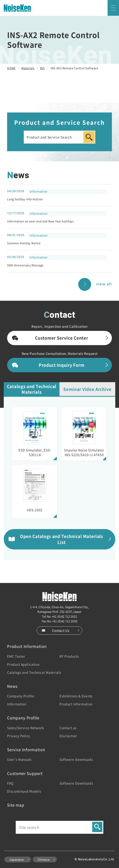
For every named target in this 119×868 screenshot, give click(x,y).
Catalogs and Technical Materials (32, 389)
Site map (16, 805)
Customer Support (25, 773)
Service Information (26, 750)
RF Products (69, 656)
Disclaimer (68, 736)
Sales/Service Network (26, 728)
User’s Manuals (19, 759)
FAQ (10, 783)
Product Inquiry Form (62, 365)
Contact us (68, 728)
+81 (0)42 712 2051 (65, 616)
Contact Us (61, 630)
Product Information (27, 646)
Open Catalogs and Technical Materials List (62, 539)
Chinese (44, 860)
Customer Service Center (61, 338)
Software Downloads (76, 783)
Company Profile (21, 696)
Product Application (23, 664)
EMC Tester (16, 656)
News (12, 686)
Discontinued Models (24, 791)
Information (17, 704)
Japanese (17, 860)
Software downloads (76, 759)
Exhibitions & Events (76, 696)
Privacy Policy (19, 736)
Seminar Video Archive (87, 389)
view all (104, 284)
